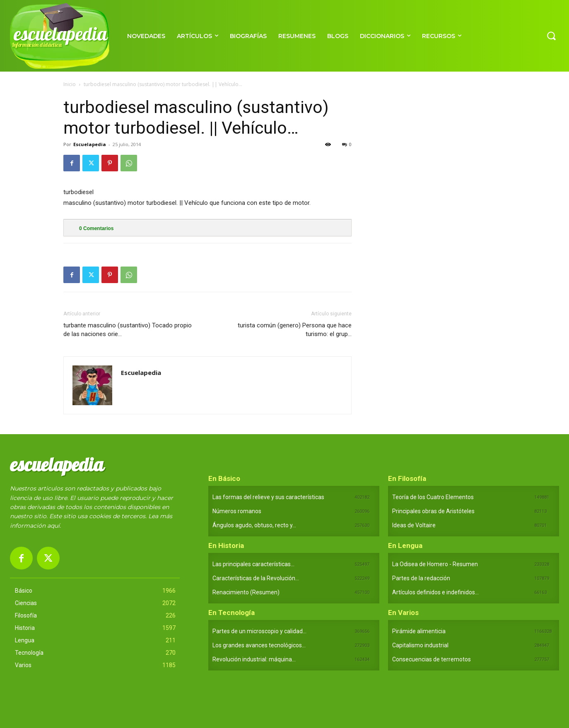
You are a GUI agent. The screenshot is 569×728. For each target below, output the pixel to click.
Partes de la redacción (421, 578)
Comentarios (96, 228)
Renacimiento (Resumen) (246, 592)
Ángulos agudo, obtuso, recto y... (254, 525)
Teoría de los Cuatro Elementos (433, 497)
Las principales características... (253, 564)
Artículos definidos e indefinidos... (435, 592)
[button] (551, 36)
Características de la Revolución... (256, 578)
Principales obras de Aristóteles (433, 511)
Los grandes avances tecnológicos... (259, 645)
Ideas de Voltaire (414, 525)
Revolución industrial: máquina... (254, 659)
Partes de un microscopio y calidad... (259, 631)
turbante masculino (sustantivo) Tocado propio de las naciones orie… (128, 330)
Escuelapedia (90, 144)
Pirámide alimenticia (419, 631)
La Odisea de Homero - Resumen (435, 564)
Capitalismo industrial (420, 645)
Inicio (70, 84)
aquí (53, 526)
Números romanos (237, 511)
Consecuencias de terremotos (432, 659)
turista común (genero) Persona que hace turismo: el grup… (295, 330)
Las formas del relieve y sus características (268, 497)
